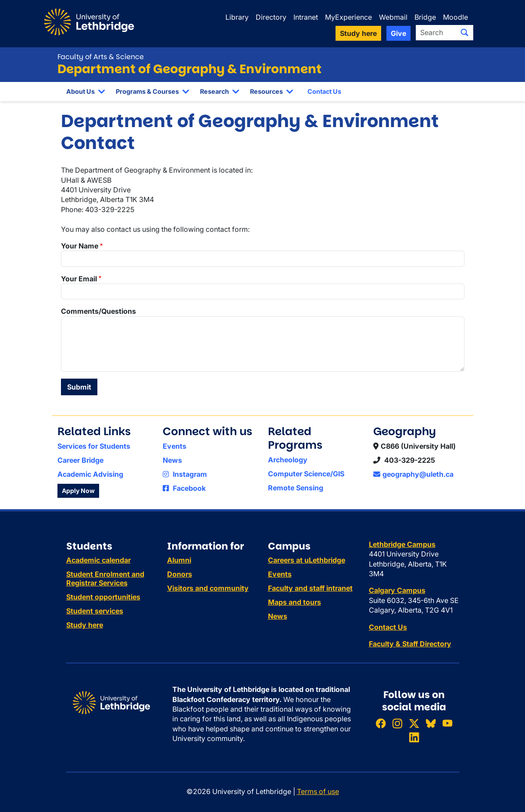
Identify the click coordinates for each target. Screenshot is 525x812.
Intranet (306, 17)
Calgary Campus (397, 590)
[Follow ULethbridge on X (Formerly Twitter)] (414, 723)
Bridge (425, 17)
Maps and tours (295, 602)
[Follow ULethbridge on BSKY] (431, 723)
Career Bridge (80, 460)
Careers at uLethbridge (307, 560)
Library (237, 17)
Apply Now (78, 491)
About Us (80, 91)
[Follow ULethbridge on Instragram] (397, 723)
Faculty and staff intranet (310, 588)
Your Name (80, 246)
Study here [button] (358, 33)
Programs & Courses (147, 91)
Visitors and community (208, 588)
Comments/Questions (98, 311)
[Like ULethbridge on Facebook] (381, 723)
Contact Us (324, 91)
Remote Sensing (296, 488)
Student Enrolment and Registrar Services (105, 578)
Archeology (288, 460)
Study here (85, 625)
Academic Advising (90, 474)
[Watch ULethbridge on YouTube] (447, 723)
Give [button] (398, 33)
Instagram (185, 474)
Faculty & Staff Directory (410, 644)
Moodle (455, 17)
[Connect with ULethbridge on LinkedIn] (414, 737)
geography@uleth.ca (413, 474)
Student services (95, 611)
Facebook (184, 488)
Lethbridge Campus (402, 544)
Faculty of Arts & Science (101, 57)
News (172, 460)
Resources (266, 91)
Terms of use (318, 791)
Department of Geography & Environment (189, 69)
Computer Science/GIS (306, 474)
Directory (271, 17)
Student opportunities (103, 597)
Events (175, 446)
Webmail (393, 17)
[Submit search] (464, 32)
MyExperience (348, 17)
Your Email (79, 279)
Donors (180, 574)
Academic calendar (98, 560)
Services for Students (94, 446)
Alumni (179, 560)
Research (214, 91)
